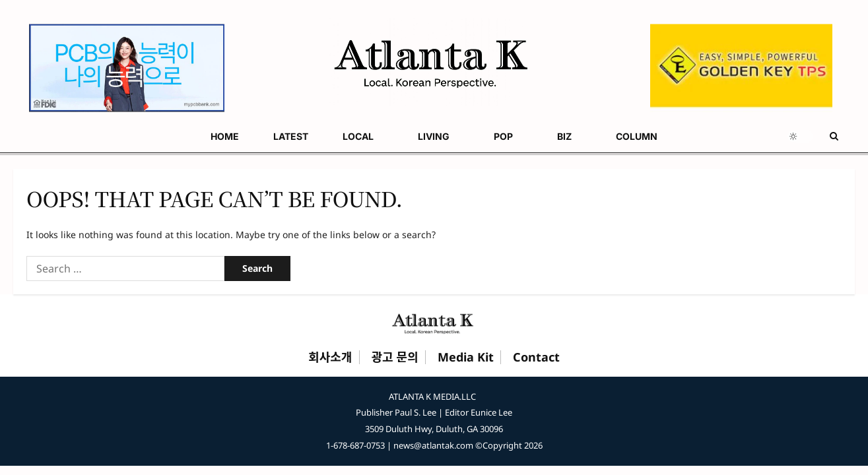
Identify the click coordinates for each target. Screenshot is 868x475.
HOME (27, 136)
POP (248, 136)
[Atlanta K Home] (434, 323)
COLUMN (352, 136)
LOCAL (132, 136)
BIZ (294, 136)
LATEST (79, 136)
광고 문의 (395, 358)
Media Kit (466, 358)
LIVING (193, 136)
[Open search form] (834, 136)
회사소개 (330, 358)
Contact (536, 358)
